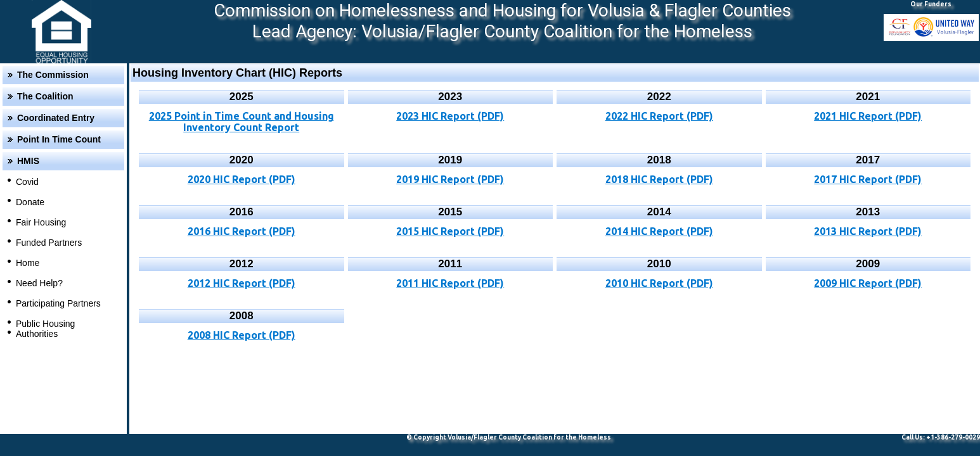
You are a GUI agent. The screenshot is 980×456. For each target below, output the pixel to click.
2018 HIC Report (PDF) (659, 179)
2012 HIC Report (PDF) (242, 283)
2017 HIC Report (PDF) (868, 179)
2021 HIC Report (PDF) (868, 116)
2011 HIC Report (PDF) (450, 283)
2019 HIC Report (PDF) (450, 179)
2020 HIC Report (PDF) (242, 179)
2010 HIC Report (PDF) (659, 283)
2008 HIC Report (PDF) (242, 335)
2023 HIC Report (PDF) (450, 116)
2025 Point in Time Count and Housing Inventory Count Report (242, 122)
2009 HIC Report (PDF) (868, 283)
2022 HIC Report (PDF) (659, 116)
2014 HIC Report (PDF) (659, 231)
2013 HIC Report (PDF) (868, 231)
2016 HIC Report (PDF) (242, 231)
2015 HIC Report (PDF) (450, 231)
